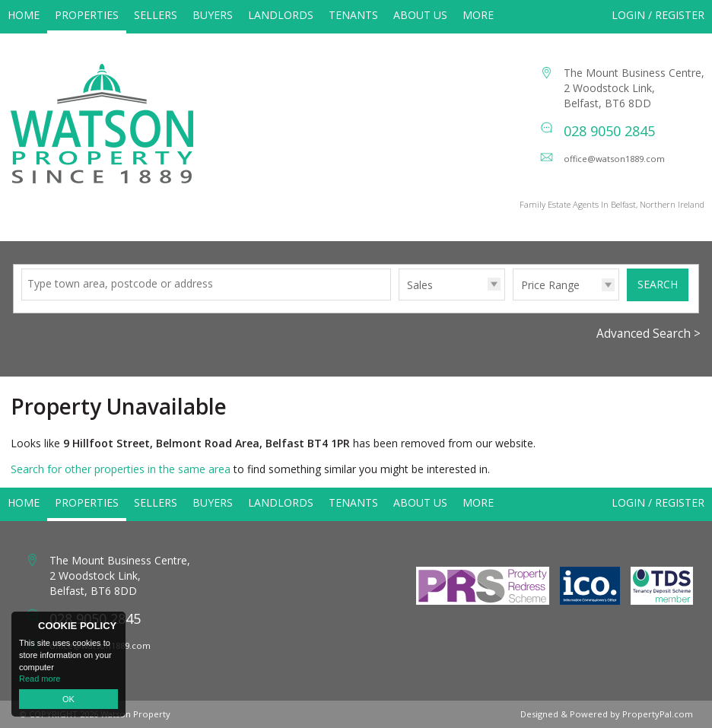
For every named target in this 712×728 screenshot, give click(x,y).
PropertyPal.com (658, 714)
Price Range (550, 285)
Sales (420, 285)
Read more (40, 679)
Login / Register (658, 15)
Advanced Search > (648, 334)
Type (399, 299)
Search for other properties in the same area (121, 469)
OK (68, 699)
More (478, 15)
